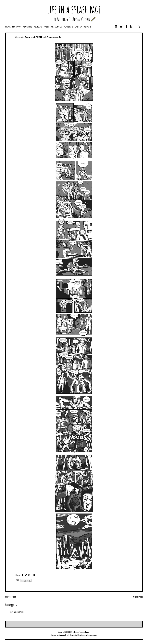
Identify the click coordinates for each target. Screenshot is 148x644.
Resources (57, 27)
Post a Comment (17, 612)
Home (8, 27)
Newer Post (11, 597)
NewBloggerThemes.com (87, 635)
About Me (27, 27)
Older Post (138, 597)
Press (47, 27)
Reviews (38, 27)
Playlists (68, 27)
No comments (54, 37)
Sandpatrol (64, 635)
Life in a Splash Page (74, 10)
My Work (17, 27)
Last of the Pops (83, 27)
